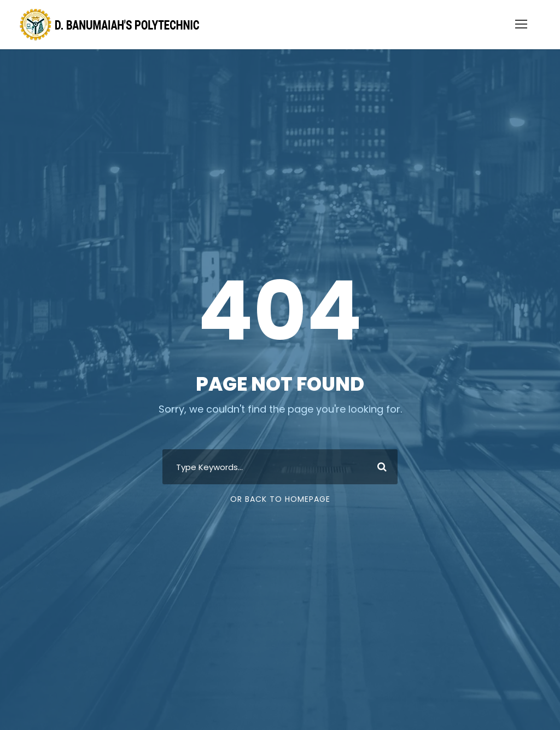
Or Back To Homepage (280, 499)
